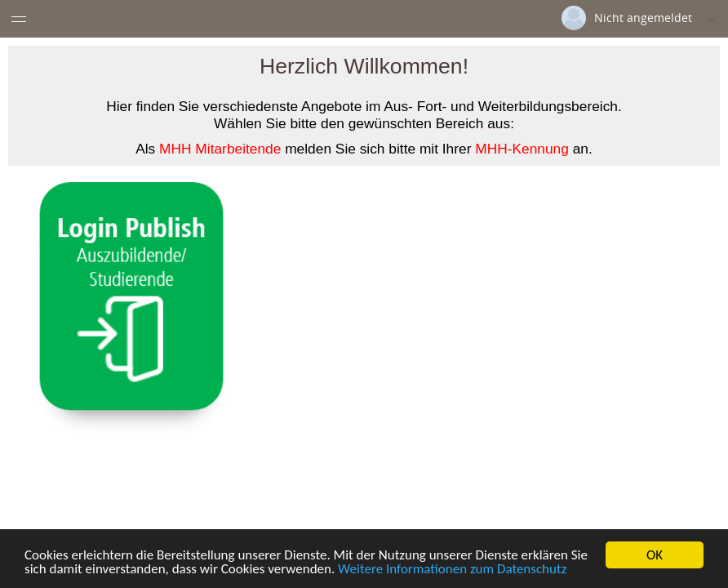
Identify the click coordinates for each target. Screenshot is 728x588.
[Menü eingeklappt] (19, 19)
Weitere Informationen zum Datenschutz (452, 570)
